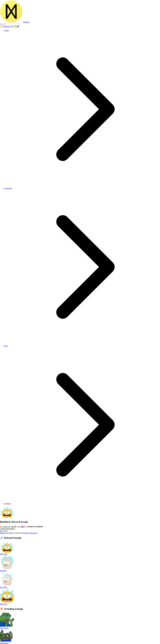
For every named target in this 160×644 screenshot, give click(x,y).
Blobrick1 (26, 533)
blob (6, 346)
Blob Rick (34, 533)
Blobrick (3, 533)
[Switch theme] (16, 27)
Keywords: (4, 531)
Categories (8, 188)
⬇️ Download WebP (8, 529)
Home (7, 30)
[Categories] (5, 26)
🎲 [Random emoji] (12, 26)
